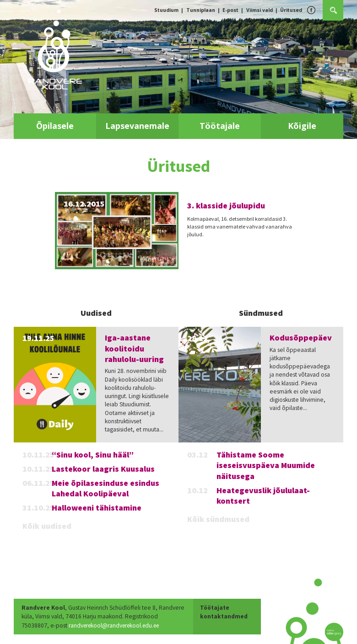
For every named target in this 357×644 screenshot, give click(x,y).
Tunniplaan (201, 10)
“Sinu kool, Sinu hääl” (93, 455)
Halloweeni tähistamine (97, 508)
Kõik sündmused (218, 519)
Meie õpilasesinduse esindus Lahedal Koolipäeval (105, 488)
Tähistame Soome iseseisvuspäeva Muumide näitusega (266, 465)
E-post (230, 10)
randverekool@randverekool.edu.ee (70, 625)
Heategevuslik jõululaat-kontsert (263, 495)
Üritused (291, 10)
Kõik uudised (47, 526)
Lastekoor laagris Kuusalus (103, 469)
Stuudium (166, 10)
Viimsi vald (260, 10)
